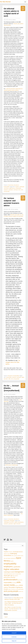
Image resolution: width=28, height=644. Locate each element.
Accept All (14, 633)
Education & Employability (13, 376)
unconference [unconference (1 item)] (13, 589)
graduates (11, 190)
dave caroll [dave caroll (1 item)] (6, 558)
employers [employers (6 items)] (8, 566)
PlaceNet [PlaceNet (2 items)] (13, 577)
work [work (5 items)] (6, 591)
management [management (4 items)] (19, 572)
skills (9, 379)
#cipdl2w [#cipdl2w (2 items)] (6, 552)
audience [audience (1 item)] (5, 554)
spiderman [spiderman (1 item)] (17, 585)
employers (6, 190)
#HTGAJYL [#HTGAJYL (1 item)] (11, 552)
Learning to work (17, 190)
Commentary (11, 185)
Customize (14, 637)
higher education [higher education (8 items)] (11, 569)
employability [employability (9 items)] (10, 564)
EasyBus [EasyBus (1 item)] (12, 561)
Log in (6, 617)
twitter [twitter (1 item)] (9, 589)
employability (18, 188)
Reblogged (12, 521)
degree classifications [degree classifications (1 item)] (12, 558)
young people (7, 191)
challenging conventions (9, 522)
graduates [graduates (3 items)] (17, 567)
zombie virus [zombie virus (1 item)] (21, 591)
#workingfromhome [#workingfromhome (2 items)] (18, 552)
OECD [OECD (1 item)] (14, 576)
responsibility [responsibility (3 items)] (8, 582)
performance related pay (11, 465)
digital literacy (12, 188)
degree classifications (19, 522)
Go (23, 546)
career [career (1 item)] (8, 554)
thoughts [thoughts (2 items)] (6, 589)
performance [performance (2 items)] (7, 577)
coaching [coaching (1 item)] (15, 556)
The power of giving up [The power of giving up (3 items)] (15, 587)
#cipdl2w (17, 187)
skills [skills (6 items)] (19, 582)
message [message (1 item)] (17, 574)
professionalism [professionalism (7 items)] (11, 580)
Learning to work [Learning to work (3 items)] (9, 572)
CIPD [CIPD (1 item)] (12, 556)
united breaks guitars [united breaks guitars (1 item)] (20, 589)
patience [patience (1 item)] (17, 576)
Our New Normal (5, 2)
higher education (17, 524)
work (22, 190)
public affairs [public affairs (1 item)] (20, 580)
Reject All (14, 641)
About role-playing (9, 605)
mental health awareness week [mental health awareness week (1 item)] (9, 574)
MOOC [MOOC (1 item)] (20, 574)
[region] (14, 631)
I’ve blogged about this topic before (13, 362)
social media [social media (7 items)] (9, 585)
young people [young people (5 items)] (13, 591)
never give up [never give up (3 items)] (8, 575)
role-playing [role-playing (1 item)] (14, 583)
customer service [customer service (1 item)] (20, 556)
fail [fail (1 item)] (13, 567)
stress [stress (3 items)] (21, 585)
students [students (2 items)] (6, 587)
